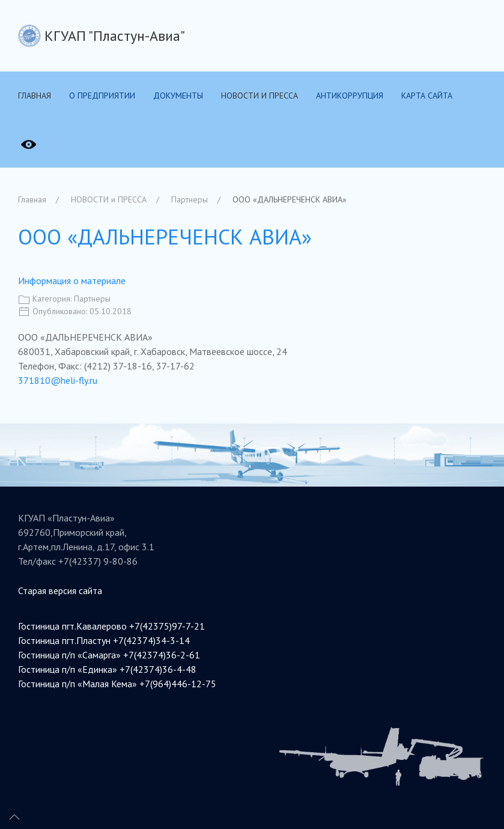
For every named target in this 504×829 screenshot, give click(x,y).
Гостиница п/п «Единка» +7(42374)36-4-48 (107, 669)
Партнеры (92, 299)
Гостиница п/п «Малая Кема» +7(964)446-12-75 (117, 684)
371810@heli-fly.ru (58, 380)
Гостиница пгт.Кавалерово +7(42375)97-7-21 (111, 626)
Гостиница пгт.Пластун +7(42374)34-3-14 (104, 640)
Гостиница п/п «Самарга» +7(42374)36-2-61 (109, 655)
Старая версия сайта (60, 591)
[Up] (14, 817)
